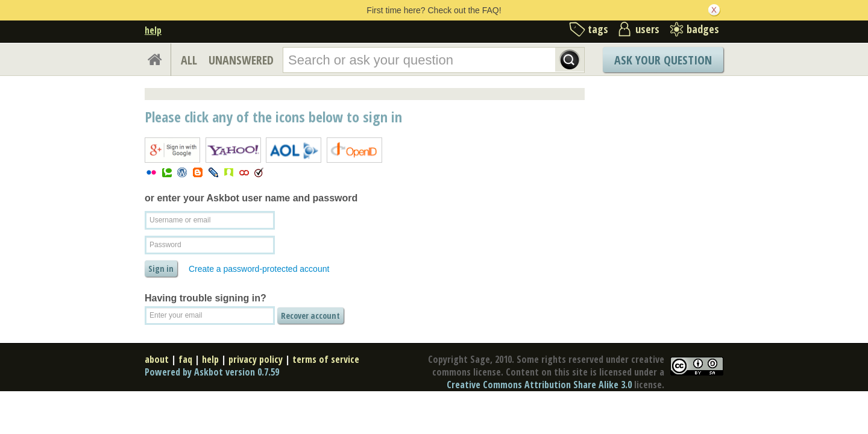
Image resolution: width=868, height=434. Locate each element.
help (153, 30)
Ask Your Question (663, 60)
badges (703, 29)
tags (598, 29)
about (157, 359)
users (647, 29)
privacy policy (256, 359)
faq (185, 359)
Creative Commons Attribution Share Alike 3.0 (539, 385)
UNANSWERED (241, 60)
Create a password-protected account (259, 269)
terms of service (326, 359)
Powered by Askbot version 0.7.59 (212, 372)
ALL (189, 60)
